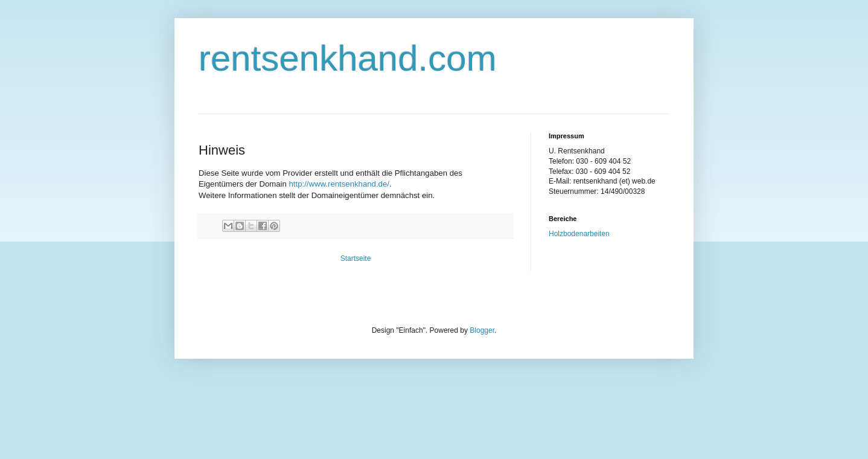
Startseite (356, 258)
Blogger (482, 330)
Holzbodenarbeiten (579, 234)
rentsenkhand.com (348, 58)
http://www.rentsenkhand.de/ (339, 184)
